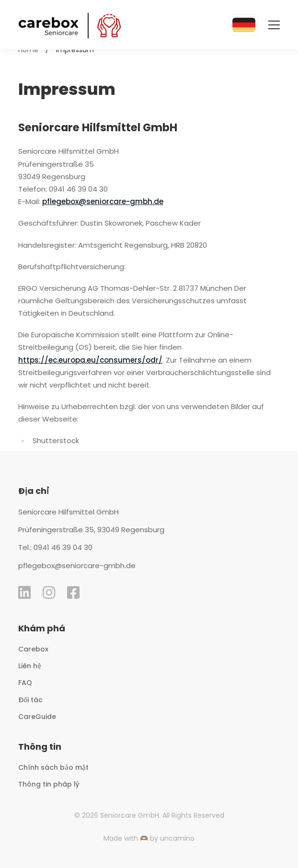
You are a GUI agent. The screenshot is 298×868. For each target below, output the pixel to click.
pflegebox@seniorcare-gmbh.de (103, 201)
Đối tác (30, 700)
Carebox (33, 649)
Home (28, 50)
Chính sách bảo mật (53, 767)
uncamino (177, 838)
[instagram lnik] (49, 593)
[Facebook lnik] (73, 593)
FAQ (25, 683)
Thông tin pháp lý (49, 784)
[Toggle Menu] (269, 25)
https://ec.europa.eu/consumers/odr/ (90, 360)
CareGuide (37, 717)
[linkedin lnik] (24, 593)
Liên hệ (30, 666)
